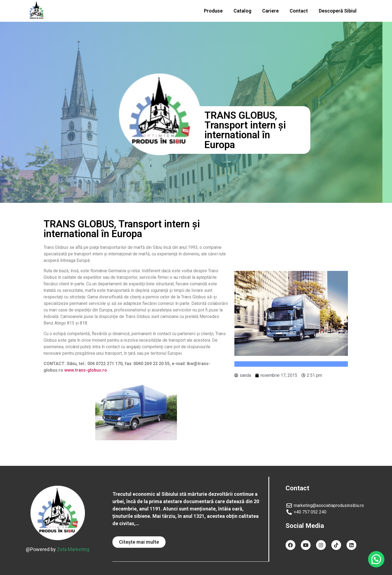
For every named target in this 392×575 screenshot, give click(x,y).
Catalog (242, 11)
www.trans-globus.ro (86, 370)
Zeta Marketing (73, 549)
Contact (299, 11)
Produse (213, 11)
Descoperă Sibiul (338, 11)
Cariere (270, 11)
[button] (139, 542)
